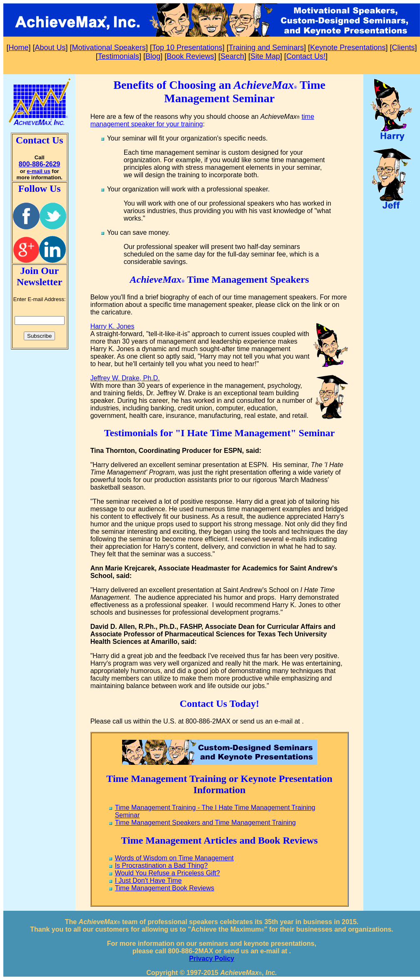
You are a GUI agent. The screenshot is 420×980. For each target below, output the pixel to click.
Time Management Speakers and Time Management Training (205, 823)
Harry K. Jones (112, 326)
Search (232, 56)
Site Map (265, 56)
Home (19, 48)
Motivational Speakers (109, 48)
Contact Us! (306, 56)
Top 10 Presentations (187, 48)
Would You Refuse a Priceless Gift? (167, 873)
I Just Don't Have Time (148, 881)
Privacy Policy (212, 959)
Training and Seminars (266, 48)
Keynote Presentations (348, 48)
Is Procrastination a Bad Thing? (161, 866)
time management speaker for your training (202, 120)
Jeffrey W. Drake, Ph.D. (125, 378)
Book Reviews (190, 56)
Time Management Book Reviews (165, 888)
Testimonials (119, 56)
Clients (403, 48)
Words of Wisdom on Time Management (174, 858)
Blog (153, 56)
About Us (50, 48)
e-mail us (38, 171)
